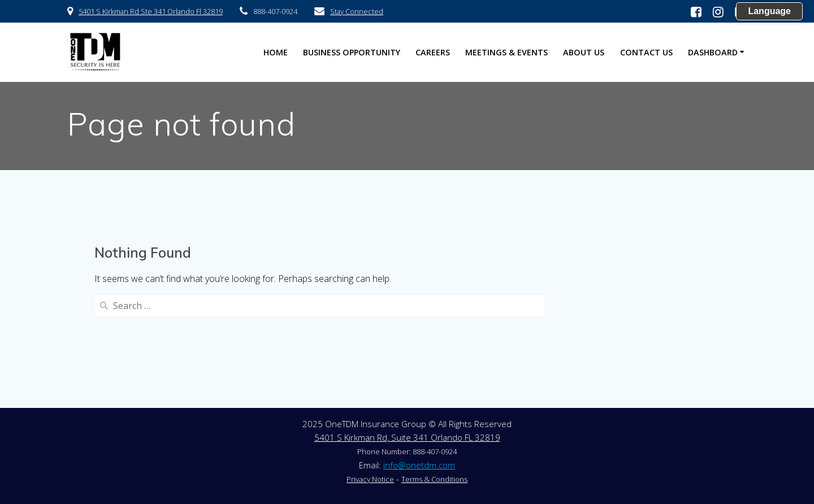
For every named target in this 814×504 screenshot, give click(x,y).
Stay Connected (357, 11)
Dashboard (713, 52)
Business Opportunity (352, 52)
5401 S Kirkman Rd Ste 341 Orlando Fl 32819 (151, 11)
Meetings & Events (506, 52)
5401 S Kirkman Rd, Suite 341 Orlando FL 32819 (407, 437)
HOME (276, 52)
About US (584, 52)
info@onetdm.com (419, 465)
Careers (433, 52)
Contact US (646, 52)
